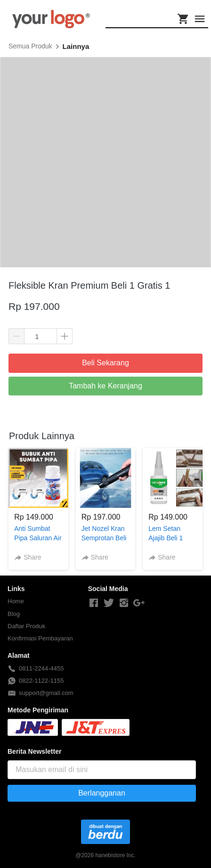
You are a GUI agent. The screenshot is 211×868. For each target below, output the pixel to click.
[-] (94, 603)
